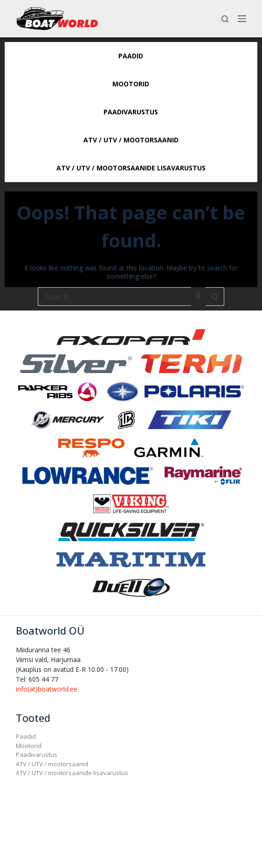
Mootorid (29, 746)
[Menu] (242, 19)
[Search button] (215, 296)
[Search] (225, 19)
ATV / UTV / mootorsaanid (52, 764)
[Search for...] (114, 296)
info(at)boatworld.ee (47, 689)
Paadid (26, 736)
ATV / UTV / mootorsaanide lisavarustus (72, 773)
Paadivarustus (37, 755)
